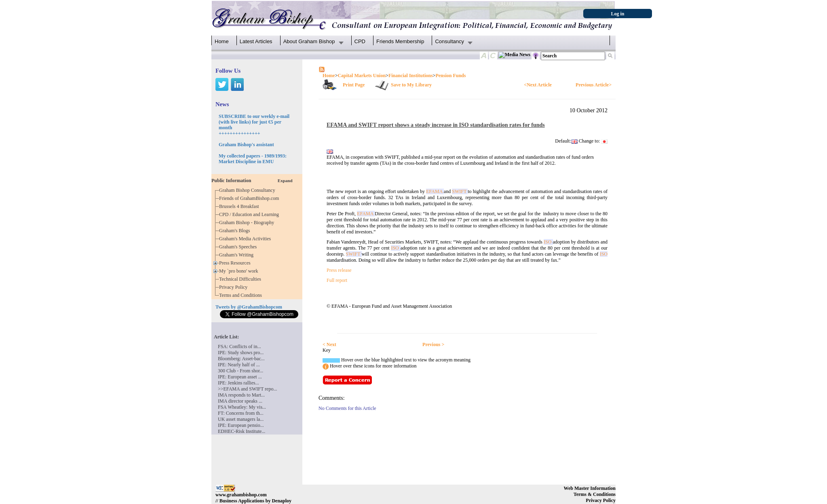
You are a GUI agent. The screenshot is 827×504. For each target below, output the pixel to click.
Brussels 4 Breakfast (240, 206)
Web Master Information (590, 488)
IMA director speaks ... (240, 401)
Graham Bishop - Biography (248, 223)
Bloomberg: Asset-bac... (241, 359)
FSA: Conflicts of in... (239, 346)
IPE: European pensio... (241, 425)
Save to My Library (411, 85)
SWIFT (460, 191)
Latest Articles (256, 41)
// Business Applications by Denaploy (253, 501)
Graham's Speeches (239, 247)
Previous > (433, 344)
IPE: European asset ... (240, 377)
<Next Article (538, 85)
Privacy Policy (234, 287)
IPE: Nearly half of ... (239, 365)
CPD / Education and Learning (251, 214)
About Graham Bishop (309, 41)
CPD (360, 41)
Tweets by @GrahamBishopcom (249, 307)
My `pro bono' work (240, 271)
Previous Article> (594, 85)
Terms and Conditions (242, 295)
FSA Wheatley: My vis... (242, 407)
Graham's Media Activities (246, 239)
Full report (337, 280)
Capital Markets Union (362, 76)
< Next (329, 344)
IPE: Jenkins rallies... (238, 383)
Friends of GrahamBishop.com (250, 198)
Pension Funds (450, 76)
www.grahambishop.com (241, 495)
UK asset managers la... (241, 419)
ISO (548, 242)
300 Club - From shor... (241, 371)
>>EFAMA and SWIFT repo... (247, 389)
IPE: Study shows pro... (241, 353)
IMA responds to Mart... (241, 395)
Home (222, 41)
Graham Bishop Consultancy (248, 190)
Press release (339, 270)
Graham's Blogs (236, 231)
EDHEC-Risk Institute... (242, 431)
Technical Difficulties (241, 279)
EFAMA (435, 191)
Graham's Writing (237, 255)
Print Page (354, 85)
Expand (285, 181)
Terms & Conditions (595, 494)
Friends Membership (400, 41)
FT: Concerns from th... (241, 413)
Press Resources (236, 263)
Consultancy (449, 41)
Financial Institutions (411, 76)
